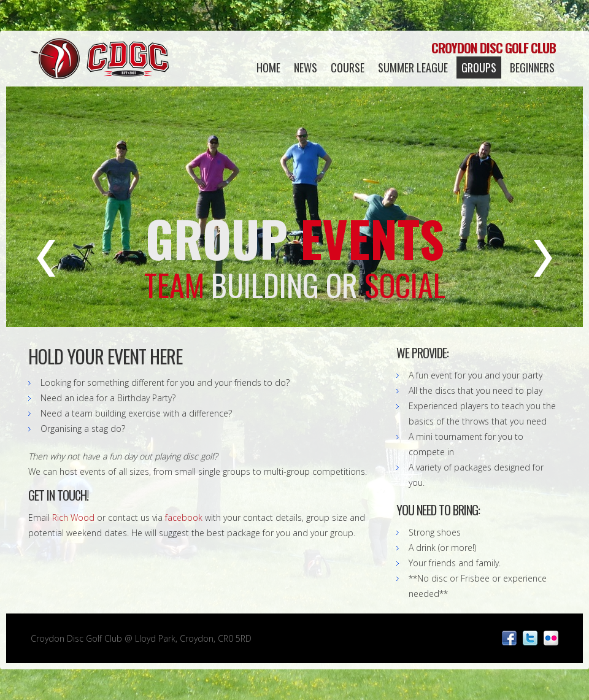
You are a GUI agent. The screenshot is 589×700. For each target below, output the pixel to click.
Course (348, 67)
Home (268, 67)
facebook (184, 517)
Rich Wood (73, 517)
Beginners (532, 67)
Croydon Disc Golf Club (100, 58)
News (306, 67)
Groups (479, 67)
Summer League (413, 67)
